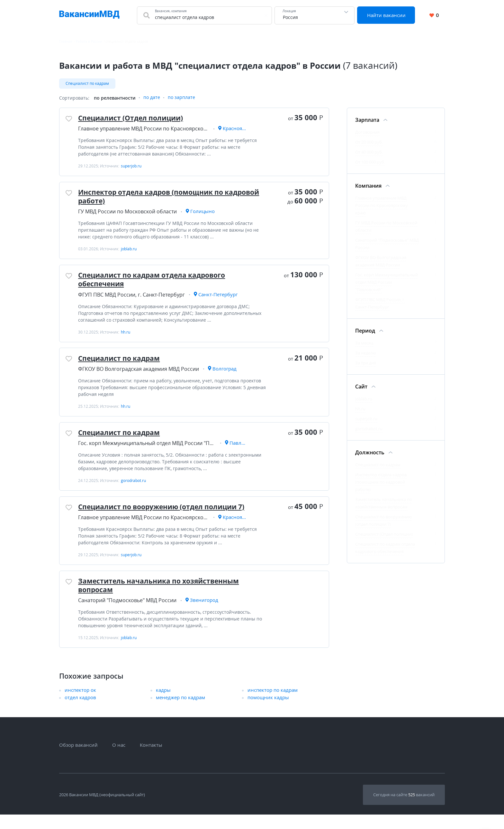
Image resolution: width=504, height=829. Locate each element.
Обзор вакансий (78, 759)
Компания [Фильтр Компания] (368, 186)
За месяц (364, 343)
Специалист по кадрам (87, 83)
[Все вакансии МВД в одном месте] (89, 16)
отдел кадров (80, 712)
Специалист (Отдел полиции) (134, 119)
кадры (163, 704)
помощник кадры (268, 712)
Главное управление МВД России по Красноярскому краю (382, 206)
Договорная (367, 133)
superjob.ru (366, 419)
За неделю (366, 353)
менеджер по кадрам (180, 712)
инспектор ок (80, 704)
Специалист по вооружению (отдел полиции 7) (167, 518)
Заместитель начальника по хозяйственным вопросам (163, 599)
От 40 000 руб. (369, 153)
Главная (66, 41)
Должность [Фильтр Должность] (370, 453)
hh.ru (360, 409)
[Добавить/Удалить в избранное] (69, 120)
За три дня (366, 363)
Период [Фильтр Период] (365, 331)
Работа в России (89, 41)
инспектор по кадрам (273, 704)
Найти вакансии (387, 15)
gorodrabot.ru (369, 429)
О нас (119, 759)
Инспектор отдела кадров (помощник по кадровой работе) (155, 200)
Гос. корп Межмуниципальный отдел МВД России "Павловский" (387, 283)
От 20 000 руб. (369, 143)
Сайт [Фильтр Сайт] (361, 387)
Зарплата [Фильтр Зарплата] (367, 120)
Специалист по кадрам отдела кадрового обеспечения (156, 285)
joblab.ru (364, 399)
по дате (152, 98)
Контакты (151, 759)
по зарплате (181, 98)
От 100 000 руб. (370, 163)
